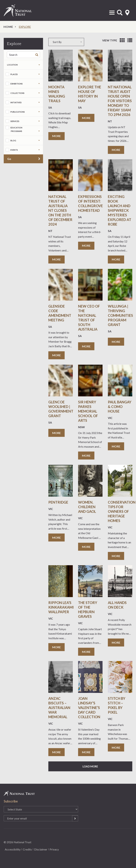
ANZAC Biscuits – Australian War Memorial (59, 708)
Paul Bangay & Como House (120, 407)
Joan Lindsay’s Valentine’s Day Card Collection (89, 708)
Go (9, 159)
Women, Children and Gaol (87, 507)
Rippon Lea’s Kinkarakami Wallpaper (61, 607)
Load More (90, 766)
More (56, 136)
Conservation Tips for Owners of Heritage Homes (122, 511)
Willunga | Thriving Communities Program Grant (120, 315)
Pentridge (58, 502)
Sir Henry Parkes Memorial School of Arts (88, 411)
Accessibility (13, 849)
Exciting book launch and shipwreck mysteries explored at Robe (120, 210)
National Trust (21, 10)
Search (38, 55)
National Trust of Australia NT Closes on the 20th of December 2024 (60, 210)
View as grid (122, 40)
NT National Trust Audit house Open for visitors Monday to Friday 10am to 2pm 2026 (120, 101)
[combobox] (68, 42)
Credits (27, 849)
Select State (127, 13)
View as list (130, 40)
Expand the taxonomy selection (39, 74)
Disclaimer (41, 849)
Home (8, 27)
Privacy (54, 849)
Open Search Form (120, 13)
